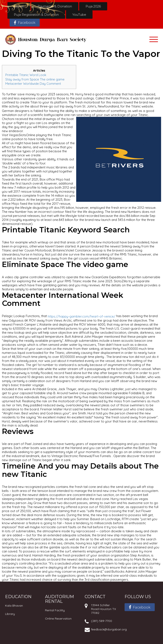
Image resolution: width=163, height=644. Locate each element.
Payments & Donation (55, 6)
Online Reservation (58, 619)
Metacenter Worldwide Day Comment (33, 84)
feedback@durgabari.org (109, 629)
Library (10, 614)
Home (19, 6)
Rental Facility (55, 610)
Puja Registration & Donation (36, 15)
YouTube (79, 15)
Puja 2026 (93, 6)
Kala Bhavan (14, 606)
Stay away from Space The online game (35, 79)
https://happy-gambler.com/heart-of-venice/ (82, 316)
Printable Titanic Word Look (26, 75)
